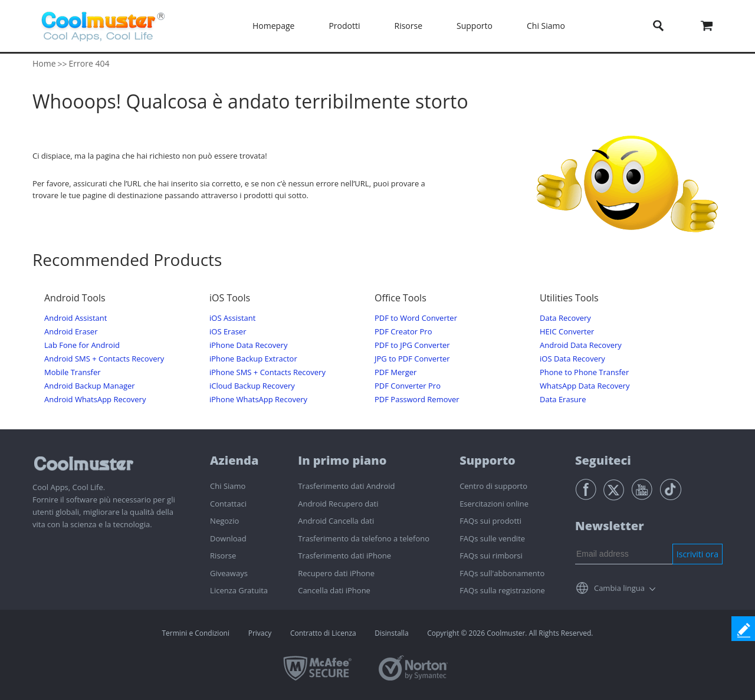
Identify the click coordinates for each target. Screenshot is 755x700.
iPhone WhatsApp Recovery (258, 400)
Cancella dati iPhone (334, 590)
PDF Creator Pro (403, 332)
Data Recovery (565, 318)
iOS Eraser (228, 332)
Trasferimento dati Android (346, 486)
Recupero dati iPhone (336, 573)
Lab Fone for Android (82, 345)
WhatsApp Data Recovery (585, 386)
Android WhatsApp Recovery (95, 400)
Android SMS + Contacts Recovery (104, 359)
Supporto (475, 26)
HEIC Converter (567, 332)
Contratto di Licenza (323, 633)
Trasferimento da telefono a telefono (364, 538)
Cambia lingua (619, 588)
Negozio (224, 521)
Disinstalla (391, 633)
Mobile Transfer (73, 372)
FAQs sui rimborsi (491, 556)
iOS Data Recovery (572, 359)
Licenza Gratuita (239, 590)
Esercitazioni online (494, 504)
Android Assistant (75, 318)
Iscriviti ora (697, 554)
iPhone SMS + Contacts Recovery (267, 372)
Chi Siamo (546, 26)
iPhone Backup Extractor (253, 359)
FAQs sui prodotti (490, 521)
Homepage (273, 26)
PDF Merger (395, 372)
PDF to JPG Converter (412, 345)
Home (44, 63)
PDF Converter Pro (408, 386)
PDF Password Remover (417, 400)
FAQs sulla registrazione (502, 590)
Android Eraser (71, 332)
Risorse (409, 26)
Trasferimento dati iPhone (344, 556)
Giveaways (229, 573)
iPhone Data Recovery (248, 345)
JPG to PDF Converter (412, 359)
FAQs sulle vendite (492, 538)
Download (228, 538)
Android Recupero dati (338, 504)
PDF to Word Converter (416, 318)
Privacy (260, 633)
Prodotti (344, 26)
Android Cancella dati (336, 521)
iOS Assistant (232, 318)
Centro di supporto (493, 486)
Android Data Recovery (581, 345)
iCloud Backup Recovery (252, 386)
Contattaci (228, 504)
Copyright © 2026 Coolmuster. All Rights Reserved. (510, 633)
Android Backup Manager (90, 386)
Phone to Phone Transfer (584, 372)
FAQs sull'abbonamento (502, 573)
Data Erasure (563, 400)
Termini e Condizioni (196, 633)
